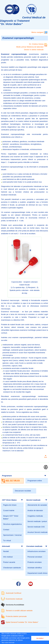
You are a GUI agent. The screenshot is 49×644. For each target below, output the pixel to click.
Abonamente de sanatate (37, 505)
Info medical (8, 557)
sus (46, 457)
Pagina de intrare (10, 505)
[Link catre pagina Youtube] (31, 584)
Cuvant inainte (9, 510)
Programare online (35, 481)
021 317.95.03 (13, 481)
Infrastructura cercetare (36, 551)
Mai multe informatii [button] (8, 643)
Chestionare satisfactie (12, 568)
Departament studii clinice (37, 573)
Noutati (6, 551)
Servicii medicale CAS (36, 527)
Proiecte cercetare (35, 562)
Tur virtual (7, 541)
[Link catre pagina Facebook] (18, 584)
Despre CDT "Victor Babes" (11, 517)
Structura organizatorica (12, 524)
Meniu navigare (37, 32)
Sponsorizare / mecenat (12, 535)
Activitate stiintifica (35, 568)
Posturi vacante (9, 562)
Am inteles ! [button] (40, 638)
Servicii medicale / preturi (37, 521)
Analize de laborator (35, 510)
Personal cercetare (35, 557)
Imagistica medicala (35, 516)
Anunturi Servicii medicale (38, 532)
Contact (6, 530)
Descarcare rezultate (23, 491)
